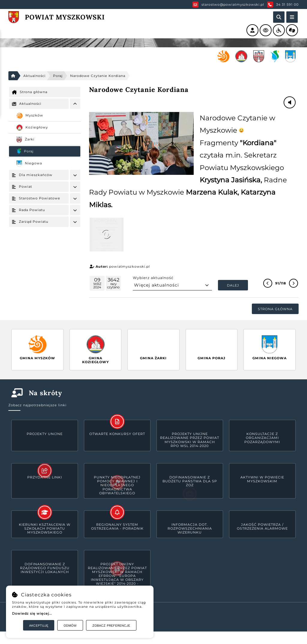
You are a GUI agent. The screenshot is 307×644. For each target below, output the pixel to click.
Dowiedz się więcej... (32, 613)
